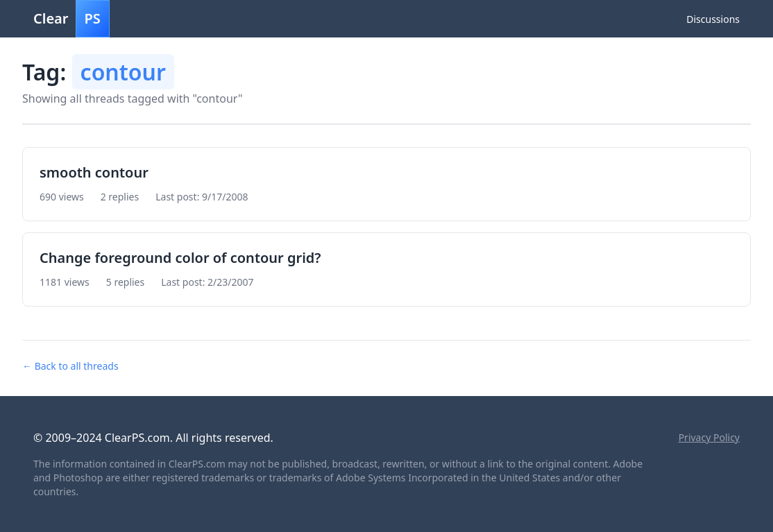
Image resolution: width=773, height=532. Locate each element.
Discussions (713, 19)
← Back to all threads (70, 366)
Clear (71, 19)
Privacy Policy (709, 437)
